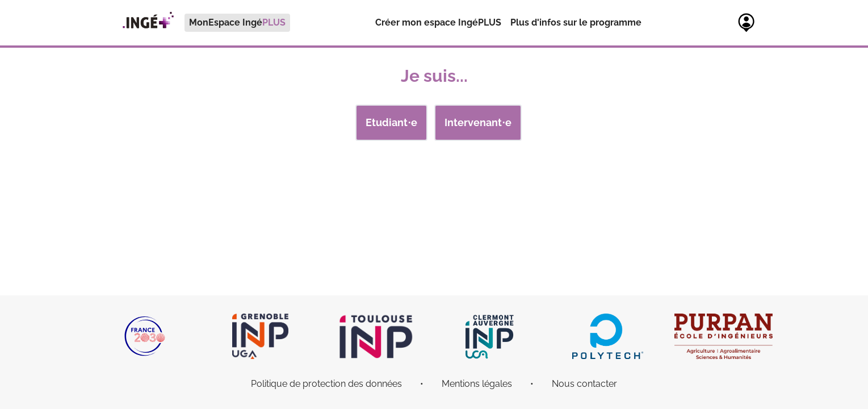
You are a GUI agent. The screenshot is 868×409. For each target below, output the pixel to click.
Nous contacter (584, 384)
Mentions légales (477, 384)
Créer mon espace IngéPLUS (438, 22)
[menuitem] (201, 23)
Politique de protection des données (326, 384)
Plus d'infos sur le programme (576, 22)
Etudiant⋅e (391, 122)
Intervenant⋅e (478, 122)
